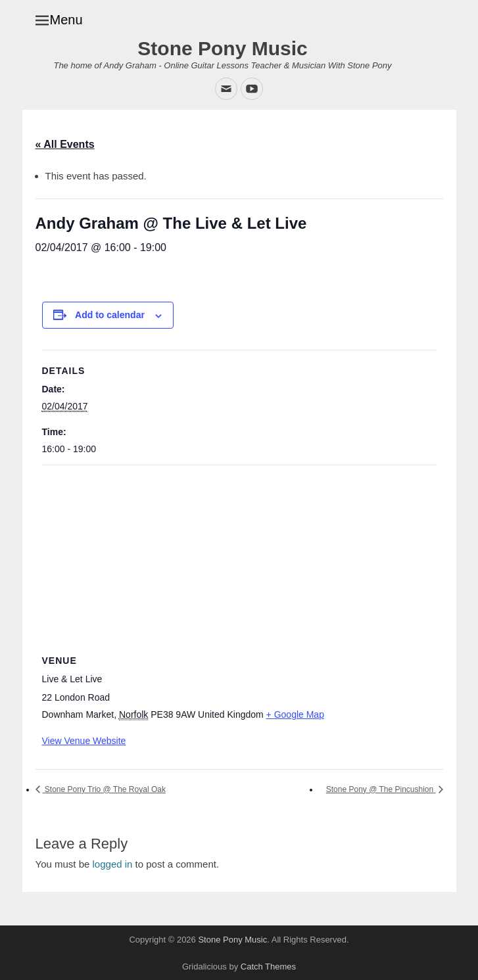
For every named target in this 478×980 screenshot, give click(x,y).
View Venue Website (84, 741)
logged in (113, 864)
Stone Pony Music (222, 48)
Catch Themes (268, 967)
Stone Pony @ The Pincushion (381, 789)
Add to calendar (110, 315)
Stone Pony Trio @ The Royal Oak (104, 789)
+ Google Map (295, 714)
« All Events (65, 144)
